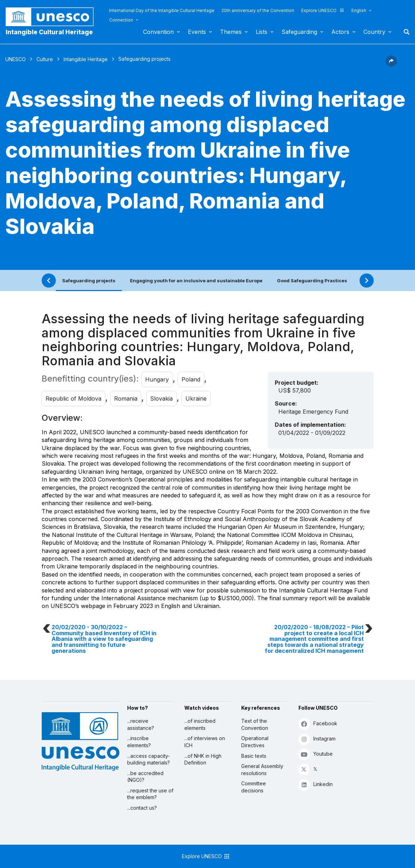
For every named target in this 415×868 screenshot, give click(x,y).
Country (374, 32)
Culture (45, 59)
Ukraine (196, 398)
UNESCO (16, 59)
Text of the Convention (255, 724)
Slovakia (161, 398)
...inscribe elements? (139, 742)
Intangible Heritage (86, 59)
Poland (191, 379)
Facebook (318, 724)
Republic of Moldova (73, 398)
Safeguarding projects (89, 281)
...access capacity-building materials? (149, 759)
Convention (158, 32)
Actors (340, 32)
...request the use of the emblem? (150, 794)
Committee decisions (254, 787)
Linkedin (316, 784)
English (359, 10)
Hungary (157, 379)
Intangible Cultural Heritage (49, 32)
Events (197, 32)
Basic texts (254, 756)
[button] (391, 65)
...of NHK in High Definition (203, 759)
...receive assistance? (141, 724)
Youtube (316, 754)
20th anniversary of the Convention (258, 10)
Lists (262, 32)
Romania (126, 398)
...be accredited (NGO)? (145, 777)
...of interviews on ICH (205, 742)
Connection (121, 20)
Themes (231, 32)
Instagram (317, 739)
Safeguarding (299, 32)
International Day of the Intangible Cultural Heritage (162, 10)
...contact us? (142, 808)
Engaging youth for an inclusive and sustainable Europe (196, 281)
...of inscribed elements (200, 724)
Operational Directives (255, 742)
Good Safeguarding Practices (312, 281)
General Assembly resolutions (262, 770)
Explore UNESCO (323, 10)
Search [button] (404, 32)
